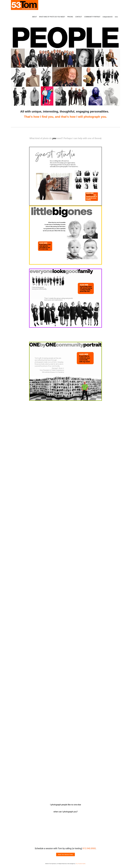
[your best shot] (65, 476)
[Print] (65, 147)
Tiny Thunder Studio (81, 864)
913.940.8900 (89, 848)
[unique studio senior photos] (65, 741)
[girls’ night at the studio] (65, 677)
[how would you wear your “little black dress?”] (65, 611)
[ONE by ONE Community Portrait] (65, 343)
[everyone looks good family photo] (65, 269)
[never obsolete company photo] (65, 410)
